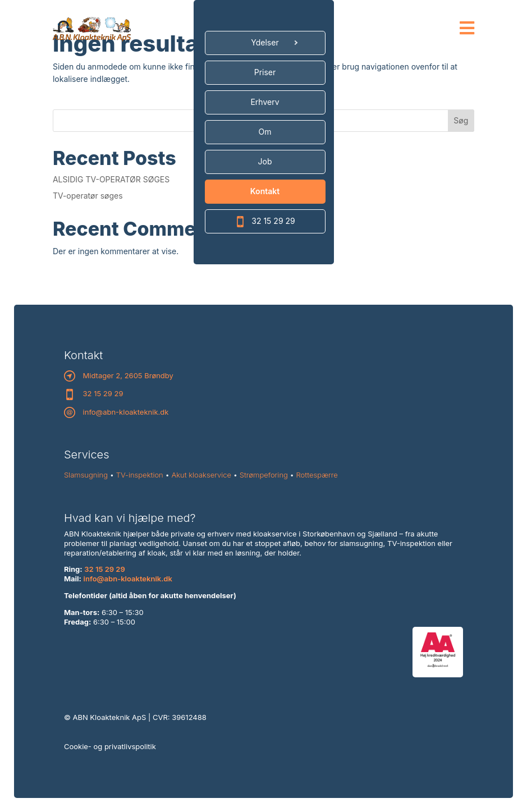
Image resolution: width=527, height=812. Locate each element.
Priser (265, 72)
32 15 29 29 (265, 222)
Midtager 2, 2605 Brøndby (128, 375)
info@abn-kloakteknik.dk (126, 412)
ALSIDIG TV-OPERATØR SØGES (111, 179)
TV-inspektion (140, 475)
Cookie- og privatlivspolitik (110, 746)
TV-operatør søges (88, 196)
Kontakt (265, 191)
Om (265, 132)
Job (265, 161)
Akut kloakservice (201, 475)
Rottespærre (317, 475)
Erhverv (265, 102)
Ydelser (265, 42)
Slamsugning (86, 475)
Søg (461, 120)
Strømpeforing (264, 475)
